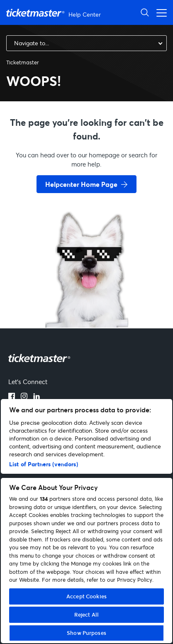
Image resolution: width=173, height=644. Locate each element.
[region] (86, 521)
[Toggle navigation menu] (159, 12)
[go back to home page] (87, 298)
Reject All (86, 615)
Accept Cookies (86, 596)
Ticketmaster (23, 62)
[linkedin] (37, 397)
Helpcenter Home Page (81, 184)
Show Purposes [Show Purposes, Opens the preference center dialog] (86, 633)
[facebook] (12, 397)
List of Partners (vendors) (44, 464)
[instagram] (24, 397)
